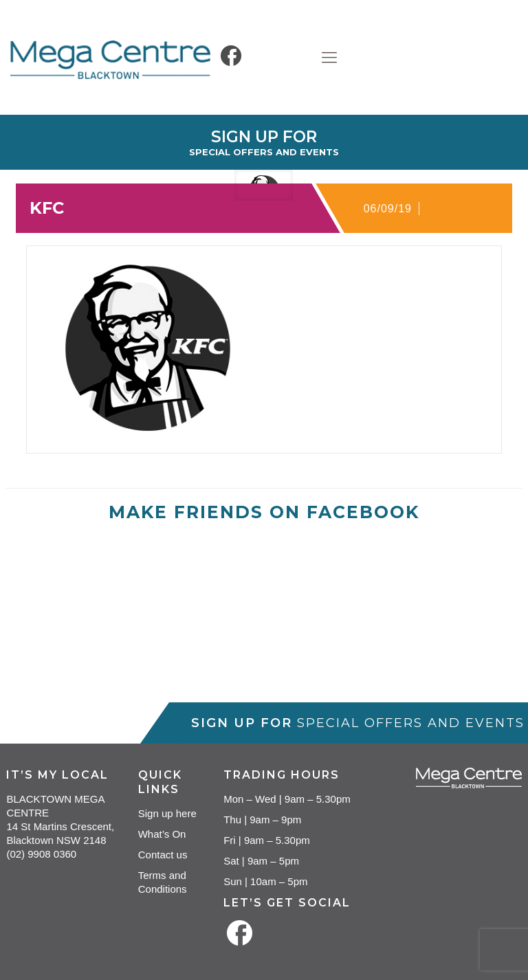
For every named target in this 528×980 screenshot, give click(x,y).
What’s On (162, 834)
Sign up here (167, 813)
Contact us (163, 855)
